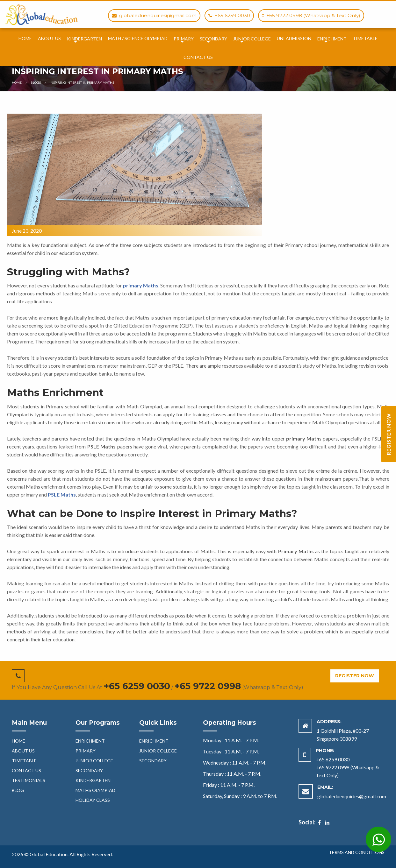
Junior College (252, 39)
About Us (49, 38)
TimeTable (365, 38)
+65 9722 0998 (208, 686)
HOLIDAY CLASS (93, 800)
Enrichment (332, 39)
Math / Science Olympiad (138, 38)
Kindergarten (84, 39)
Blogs (36, 82)
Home (25, 38)
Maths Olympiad (95, 790)
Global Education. (50, 854)
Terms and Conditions (357, 852)
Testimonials (29, 780)
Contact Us (198, 57)
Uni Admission (294, 38)
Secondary (213, 39)
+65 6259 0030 (137, 686)
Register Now (355, 676)
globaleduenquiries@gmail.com (352, 796)
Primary (184, 39)
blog (18, 790)
